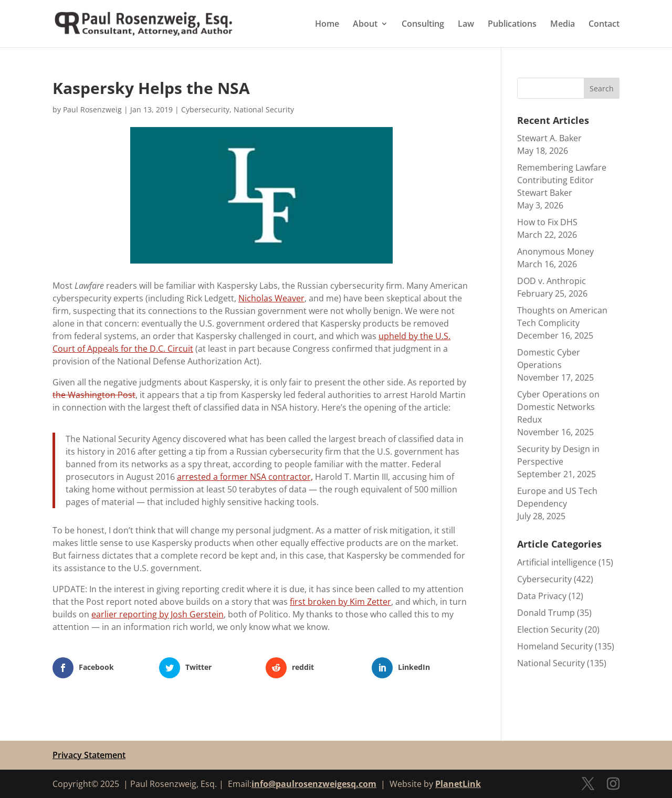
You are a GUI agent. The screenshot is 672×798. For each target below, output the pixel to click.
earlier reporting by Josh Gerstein (157, 614)
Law (466, 25)
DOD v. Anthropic (552, 281)
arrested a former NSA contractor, (245, 477)
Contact (604, 25)
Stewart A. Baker (549, 138)
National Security (264, 109)
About (365, 25)
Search (602, 88)
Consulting (423, 25)
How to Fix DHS (547, 222)
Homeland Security (555, 646)
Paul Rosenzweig (92, 109)
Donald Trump (546, 613)
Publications (512, 25)
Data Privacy (542, 596)
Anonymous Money (555, 251)
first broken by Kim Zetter (340, 602)
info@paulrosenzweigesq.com (314, 784)
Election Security (550, 629)
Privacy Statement (89, 755)
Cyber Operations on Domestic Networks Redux (558, 407)
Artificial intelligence (557, 562)
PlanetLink (458, 784)
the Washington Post (94, 395)
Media (563, 25)
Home (327, 25)
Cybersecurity (205, 109)
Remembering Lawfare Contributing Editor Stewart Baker (562, 180)
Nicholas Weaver (271, 298)
